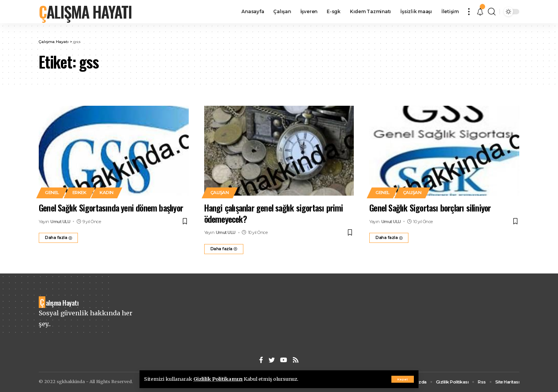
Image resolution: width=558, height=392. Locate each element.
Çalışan (220, 193)
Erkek (79, 193)
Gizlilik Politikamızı (218, 379)
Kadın (107, 193)
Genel (52, 193)
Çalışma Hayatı (85, 12)
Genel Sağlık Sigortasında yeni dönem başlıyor (111, 208)
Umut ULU (60, 222)
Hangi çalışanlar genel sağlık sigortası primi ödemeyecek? (274, 213)
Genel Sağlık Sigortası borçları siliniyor (430, 208)
